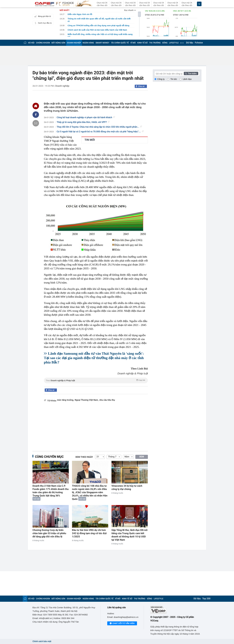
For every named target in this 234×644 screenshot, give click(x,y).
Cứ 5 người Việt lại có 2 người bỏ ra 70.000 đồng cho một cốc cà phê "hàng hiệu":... (100, 132)
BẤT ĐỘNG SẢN (58, 43)
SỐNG (165, 43)
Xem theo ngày (84, 457)
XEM (142, 457)
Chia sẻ (141, 86)
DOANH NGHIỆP (74, 43)
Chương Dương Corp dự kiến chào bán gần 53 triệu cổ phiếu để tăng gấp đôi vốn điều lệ (49, 533)
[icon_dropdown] (199, 4)
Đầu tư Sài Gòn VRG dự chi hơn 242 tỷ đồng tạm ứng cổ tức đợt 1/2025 (89, 533)
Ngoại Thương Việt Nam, (87, 400)
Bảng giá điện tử (42, 16)
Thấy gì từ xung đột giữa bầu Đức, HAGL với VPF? (83, 122)
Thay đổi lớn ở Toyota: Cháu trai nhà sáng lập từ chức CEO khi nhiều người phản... (99, 127)
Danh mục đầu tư (43, 23)
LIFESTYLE (174, 43)
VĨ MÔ (133, 43)
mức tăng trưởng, (65, 400)
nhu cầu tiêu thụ (107, 400)
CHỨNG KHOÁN (43, 43)
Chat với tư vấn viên (122, 624)
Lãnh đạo (187, 79)
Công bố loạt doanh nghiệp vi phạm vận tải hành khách (86, 118)
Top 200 (206, 599)
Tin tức (174, 79)
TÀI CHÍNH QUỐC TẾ (120, 43)
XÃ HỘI (31, 43)
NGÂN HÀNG (88, 43)
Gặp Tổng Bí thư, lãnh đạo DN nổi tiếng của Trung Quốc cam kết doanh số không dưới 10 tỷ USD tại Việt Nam (130, 535)
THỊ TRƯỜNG (155, 43)
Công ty (161, 79)
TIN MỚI (90, 140)
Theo (96, 380)
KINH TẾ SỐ (142, 43)
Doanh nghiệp (62, 86)
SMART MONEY (102, 43)
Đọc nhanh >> (130, 10)
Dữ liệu (190, 43)
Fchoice (199, 43)
